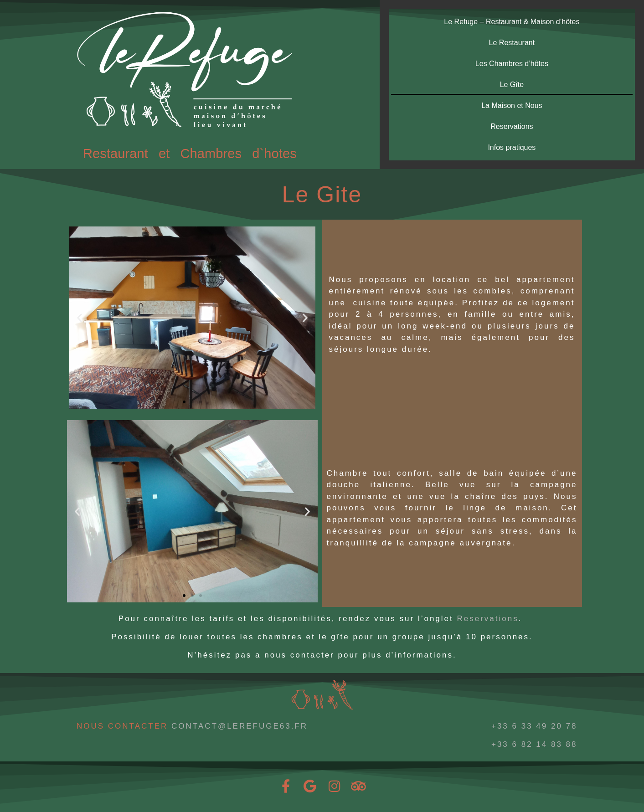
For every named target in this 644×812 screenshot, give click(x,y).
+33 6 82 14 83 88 (534, 744)
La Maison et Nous (512, 105)
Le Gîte (512, 85)
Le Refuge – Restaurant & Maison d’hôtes (512, 22)
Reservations (512, 126)
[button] (80, 318)
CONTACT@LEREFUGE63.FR (240, 726)
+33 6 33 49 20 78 (534, 726)
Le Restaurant (512, 43)
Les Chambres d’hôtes (512, 64)
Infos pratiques (512, 147)
